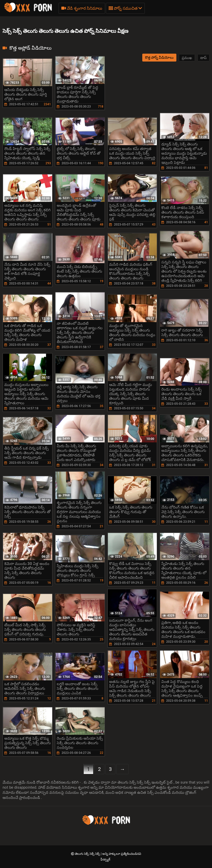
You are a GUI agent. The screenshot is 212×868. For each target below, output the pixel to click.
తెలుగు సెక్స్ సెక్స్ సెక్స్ (88, 854)
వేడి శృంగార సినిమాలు (82, 8)
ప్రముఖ (187, 58)
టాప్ (203, 58)
